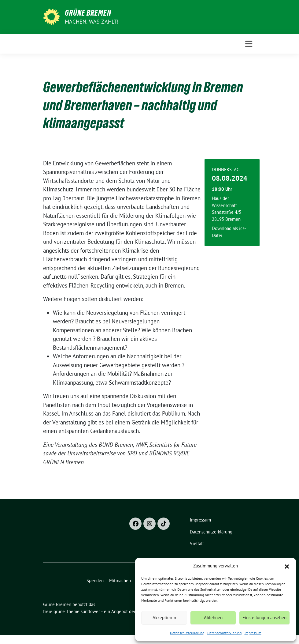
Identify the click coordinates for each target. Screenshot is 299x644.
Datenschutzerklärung (187, 633)
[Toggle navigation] (249, 44)
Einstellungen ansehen (264, 618)
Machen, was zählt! (92, 22)
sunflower (90, 611)
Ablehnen (213, 618)
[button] (287, 566)
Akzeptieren (164, 618)
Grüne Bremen (88, 13)
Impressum (253, 633)
